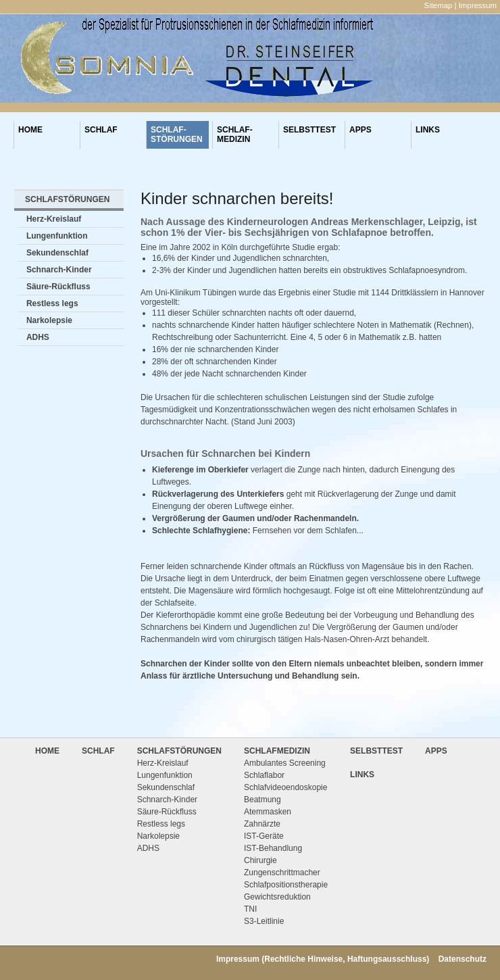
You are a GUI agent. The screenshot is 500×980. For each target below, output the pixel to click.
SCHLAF (101, 134)
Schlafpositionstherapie (286, 885)
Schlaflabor (264, 775)
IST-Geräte (264, 836)
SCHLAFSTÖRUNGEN (67, 199)
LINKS (428, 134)
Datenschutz (462, 959)
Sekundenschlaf (57, 253)
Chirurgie (260, 860)
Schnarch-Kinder (59, 270)
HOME (30, 134)
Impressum (478, 5)
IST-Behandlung (273, 848)
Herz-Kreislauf (54, 219)
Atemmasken (268, 812)
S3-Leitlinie (264, 921)
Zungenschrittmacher (282, 873)
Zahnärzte (262, 824)
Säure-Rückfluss (58, 287)
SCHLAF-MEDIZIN (235, 134)
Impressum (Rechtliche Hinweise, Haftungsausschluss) (323, 959)
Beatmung (262, 800)
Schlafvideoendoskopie (285, 787)
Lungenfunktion (57, 236)
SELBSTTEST (309, 134)
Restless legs (52, 303)
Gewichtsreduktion (277, 897)
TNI (250, 909)
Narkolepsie (49, 320)
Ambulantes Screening (285, 763)
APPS (360, 134)
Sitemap (439, 5)
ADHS (38, 337)
